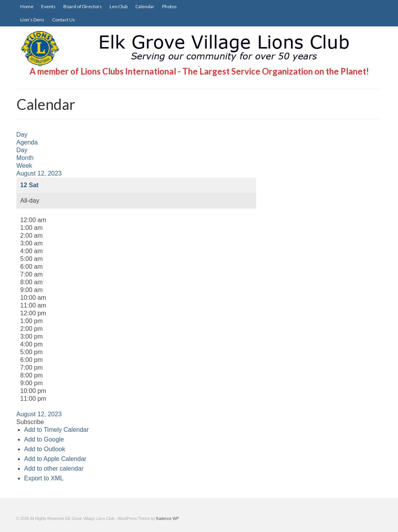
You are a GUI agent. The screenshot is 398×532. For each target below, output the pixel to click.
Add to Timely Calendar (56, 430)
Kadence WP (168, 519)
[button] (30, 422)
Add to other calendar (54, 469)
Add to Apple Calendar (55, 459)
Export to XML (44, 478)
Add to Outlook (45, 449)
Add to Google (44, 439)
